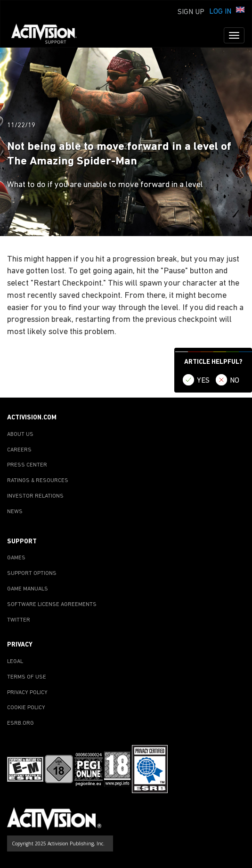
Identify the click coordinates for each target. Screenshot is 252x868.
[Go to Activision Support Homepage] (49, 35)
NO (235, 381)
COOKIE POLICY (26, 708)
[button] (240, 11)
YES (203, 381)
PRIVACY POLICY (27, 693)
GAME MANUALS (28, 589)
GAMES (16, 558)
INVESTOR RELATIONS (35, 496)
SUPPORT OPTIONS (32, 573)
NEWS (15, 512)
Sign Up (191, 12)
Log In (220, 12)
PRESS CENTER (27, 465)
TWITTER (19, 620)
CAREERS (19, 450)
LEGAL (15, 662)
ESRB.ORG (20, 723)
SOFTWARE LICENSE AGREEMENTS (52, 605)
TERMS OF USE (27, 677)
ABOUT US (20, 434)
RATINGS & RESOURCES (38, 481)
